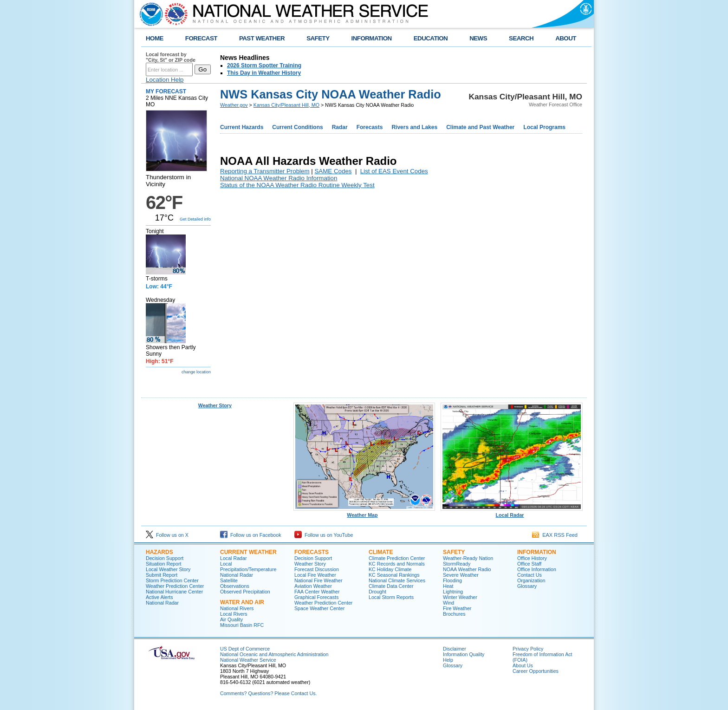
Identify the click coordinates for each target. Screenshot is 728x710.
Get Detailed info (195, 219)
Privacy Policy (528, 649)
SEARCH (521, 38)
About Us (523, 665)
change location (196, 372)
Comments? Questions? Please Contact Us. (268, 693)
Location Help (165, 80)
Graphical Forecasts (316, 597)
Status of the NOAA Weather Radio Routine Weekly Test (297, 185)
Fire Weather (457, 608)
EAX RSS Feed (555, 535)
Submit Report (162, 575)
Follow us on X (167, 535)
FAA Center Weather (317, 592)
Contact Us (530, 575)
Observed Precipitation (245, 592)
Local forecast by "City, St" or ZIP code (171, 57)
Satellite (229, 580)
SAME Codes (333, 171)
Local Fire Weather (315, 575)
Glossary (527, 586)
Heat (448, 586)
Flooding (452, 580)
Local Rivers (234, 614)
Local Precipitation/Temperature (248, 567)
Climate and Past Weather (480, 127)
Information (537, 552)
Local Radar (512, 513)
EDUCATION (431, 38)
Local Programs (544, 127)
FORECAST (201, 38)
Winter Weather (460, 597)
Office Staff (529, 564)
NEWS (478, 38)
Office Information (537, 569)
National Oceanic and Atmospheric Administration (274, 654)
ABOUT (566, 38)
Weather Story (215, 405)
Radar (340, 127)
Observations (235, 586)
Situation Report (163, 564)
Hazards (159, 552)
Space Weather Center (319, 608)
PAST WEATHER (262, 38)
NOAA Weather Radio (467, 569)
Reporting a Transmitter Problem (265, 171)
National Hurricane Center (174, 592)
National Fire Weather (318, 580)
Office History (532, 558)
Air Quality (231, 619)
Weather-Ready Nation (468, 558)
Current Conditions (297, 127)
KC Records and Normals (397, 564)
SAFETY (318, 38)
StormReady (457, 564)
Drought (377, 592)
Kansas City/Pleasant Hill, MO (286, 105)
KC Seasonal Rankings (394, 575)
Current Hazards (242, 127)
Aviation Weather (313, 586)
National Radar (162, 603)
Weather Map (364, 513)
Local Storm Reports (391, 597)
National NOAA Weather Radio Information (279, 178)
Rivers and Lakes (414, 127)
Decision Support (165, 558)
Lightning (453, 592)
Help (448, 660)
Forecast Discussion (317, 569)
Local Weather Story (168, 569)
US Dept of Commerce (245, 649)
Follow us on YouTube (324, 535)
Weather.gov (234, 105)
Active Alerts (159, 597)
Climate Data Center (391, 586)
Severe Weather (461, 575)
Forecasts (370, 127)
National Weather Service (248, 660)
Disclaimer (455, 649)
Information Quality (464, 654)
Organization (531, 580)
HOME (155, 38)
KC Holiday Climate (390, 569)
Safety (454, 552)
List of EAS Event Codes (394, 171)
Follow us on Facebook (251, 535)
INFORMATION (372, 38)
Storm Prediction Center (172, 580)
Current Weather (248, 552)
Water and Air (242, 602)
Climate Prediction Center (397, 558)
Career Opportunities (536, 671)
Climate (381, 552)
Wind (448, 603)
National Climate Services (397, 580)
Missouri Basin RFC (242, 625)
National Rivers (237, 608)
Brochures (454, 614)
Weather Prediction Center (175, 586)
